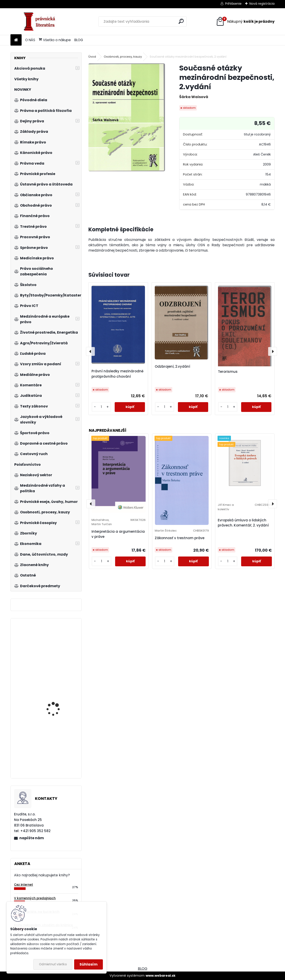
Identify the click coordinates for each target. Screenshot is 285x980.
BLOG (79, 40)
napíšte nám (32, 838)
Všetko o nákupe (55, 40)
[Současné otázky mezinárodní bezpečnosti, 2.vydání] (127, 117)
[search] (181, 21)
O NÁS (30, 40)
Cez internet (23, 885)
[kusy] (101, 407)
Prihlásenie (233, 4)
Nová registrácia (262, 4)
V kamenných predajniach (35, 898)
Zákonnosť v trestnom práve (180, 538)
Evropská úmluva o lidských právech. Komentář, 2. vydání (243, 523)
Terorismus (228, 372)
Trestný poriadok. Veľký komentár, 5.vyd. (58, 646)
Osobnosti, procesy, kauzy (123, 57)
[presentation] (90, 351)
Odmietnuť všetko (53, 964)
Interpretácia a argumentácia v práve (118, 534)
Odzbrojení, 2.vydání (172, 366)
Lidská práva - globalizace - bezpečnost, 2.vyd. (54, 705)
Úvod (92, 57)
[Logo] (41, 22)
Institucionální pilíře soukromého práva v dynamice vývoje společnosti (56, 743)
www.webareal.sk (161, 976)
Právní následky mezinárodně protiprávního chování (117, 374)
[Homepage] (16, 40)
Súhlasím (89, 964)
